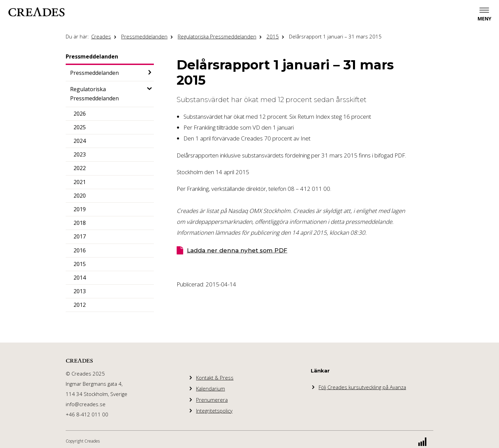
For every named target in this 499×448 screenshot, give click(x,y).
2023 (80, 154)
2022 (80, 168)
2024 (80, 141)
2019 (80, 209)
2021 (80, 182)
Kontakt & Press (215, 378)
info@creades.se (86, 404)
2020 (80, 196)
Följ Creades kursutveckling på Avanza (362, 387)
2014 (80, 278)
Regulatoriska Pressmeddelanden (217, 36)
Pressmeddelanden (144, 36)
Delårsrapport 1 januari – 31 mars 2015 (335, 36)
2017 (80, 236)
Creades (101, 36)
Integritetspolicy (214, 411)
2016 (80, 250)
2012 (80, 305)
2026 (80, 114)
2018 (80, 223)
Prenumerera (212, 400)
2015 (273, 36)
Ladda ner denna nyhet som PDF (237, 250)
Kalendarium (211, 388)
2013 (80, 291)
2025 (80, 127)
